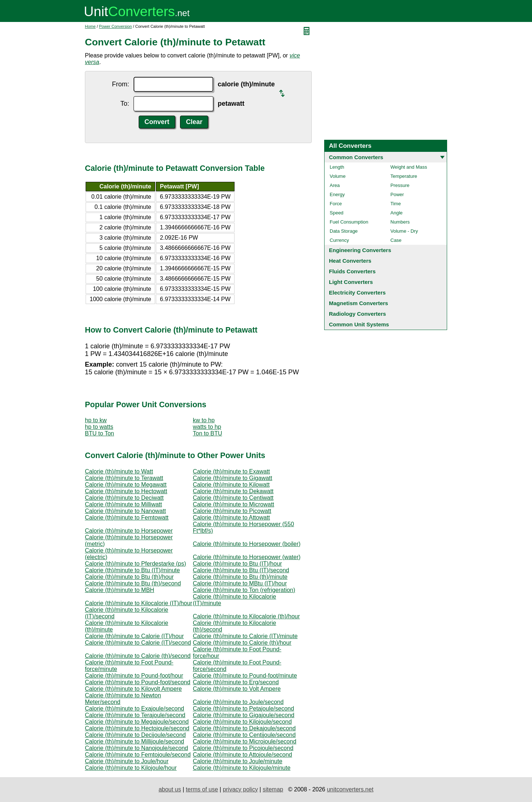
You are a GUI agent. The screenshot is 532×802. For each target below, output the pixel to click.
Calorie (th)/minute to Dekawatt (233, 491)
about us (170, 789)
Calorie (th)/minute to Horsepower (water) (247, 557)
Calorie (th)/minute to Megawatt (126, 485)
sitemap (273, 789)
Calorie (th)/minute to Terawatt (124, 478)
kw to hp (204, 420)
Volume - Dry (404, 231)
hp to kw (96, 420)
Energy (337, 194)
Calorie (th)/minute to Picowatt (232, 511)
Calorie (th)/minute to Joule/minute (238, 761)
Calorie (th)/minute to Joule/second (238, 702)
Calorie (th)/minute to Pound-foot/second (138, 682)
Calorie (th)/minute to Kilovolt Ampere (133, 689)
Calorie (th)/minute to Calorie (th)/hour (242, 643)
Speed (337, 213)
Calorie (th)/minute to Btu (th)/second (133, 583)
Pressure (400, 185)
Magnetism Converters (359, 303)
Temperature (404, 176)
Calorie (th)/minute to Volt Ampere (237, 689)
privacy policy (240, 789)
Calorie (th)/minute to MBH (119, 590)
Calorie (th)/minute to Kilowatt (231, 485)
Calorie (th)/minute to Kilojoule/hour (131, 768)
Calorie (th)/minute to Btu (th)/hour (129, 577)
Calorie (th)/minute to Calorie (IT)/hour (134, 636)
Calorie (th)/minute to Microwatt (233, 504)
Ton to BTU (207, 433)
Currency (339, 240)
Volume (338, 176)
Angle (396, 213)
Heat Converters (350, 261)
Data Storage (344, 231)
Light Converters (351, 282)
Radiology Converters (357, 314)
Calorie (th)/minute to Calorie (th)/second (138, 656)
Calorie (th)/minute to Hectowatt (126, 491)
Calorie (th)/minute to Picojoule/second (243, 748)
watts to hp (207, 427)
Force (336, 204)
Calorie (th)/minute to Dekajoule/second (244, 728)
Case (396, 240)
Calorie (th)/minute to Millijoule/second (134, 741)
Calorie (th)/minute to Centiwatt (233, 498)
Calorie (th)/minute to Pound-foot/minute (245, 676)
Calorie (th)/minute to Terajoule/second (135, 715)
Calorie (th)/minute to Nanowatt (125, 511)
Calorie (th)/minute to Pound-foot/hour (134, 676)
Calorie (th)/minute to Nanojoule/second (136, 748)
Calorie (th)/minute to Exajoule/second (134, 709)
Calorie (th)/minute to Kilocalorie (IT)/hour (138, 603)
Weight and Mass (409, 167)
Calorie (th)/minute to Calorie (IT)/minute (245, 636)
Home (90, 26)
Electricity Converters (357, 293)
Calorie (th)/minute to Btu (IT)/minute (132, 570)
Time (396, 204)
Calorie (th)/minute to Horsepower (129, 531)
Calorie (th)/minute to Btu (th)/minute (240, 577)
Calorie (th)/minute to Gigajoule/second (243, 715)
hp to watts (99, 427)
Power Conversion (116, 26)
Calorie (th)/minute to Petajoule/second (243, 709)
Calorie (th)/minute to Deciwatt (124, 498)
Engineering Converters (360, 250)
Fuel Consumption (349, 222)
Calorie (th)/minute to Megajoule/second (137, 722)
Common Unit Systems (359, 324)
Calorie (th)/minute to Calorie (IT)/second (138, 643)
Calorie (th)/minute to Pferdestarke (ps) (136, 564)
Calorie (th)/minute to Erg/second (236, 682)
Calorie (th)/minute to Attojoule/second (242, 755)
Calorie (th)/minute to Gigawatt (233, 478)
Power (397, 194)
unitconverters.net (350, 789)
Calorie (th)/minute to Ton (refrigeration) (244, 590)
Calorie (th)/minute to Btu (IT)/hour (237, 564)
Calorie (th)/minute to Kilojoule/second (242, 722)
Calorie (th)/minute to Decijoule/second (135, 735)
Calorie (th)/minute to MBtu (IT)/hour (240, 583)
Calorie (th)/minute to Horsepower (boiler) (247, 544)
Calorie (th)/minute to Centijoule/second (244, 735)
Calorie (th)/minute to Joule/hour (127, 761)
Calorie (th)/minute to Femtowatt (127, 518)
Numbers (400, 222)
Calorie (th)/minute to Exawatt (231, 471)
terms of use (202, 789)
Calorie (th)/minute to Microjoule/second (245, 741)
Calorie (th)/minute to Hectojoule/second (137, 728)
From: (121, 84)
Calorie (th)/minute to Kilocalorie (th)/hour (246, 616)
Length (337, 167)
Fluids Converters (352, 271)
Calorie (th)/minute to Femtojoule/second (138, 755)
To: (125, 104)
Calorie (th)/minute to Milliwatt (123, 504)
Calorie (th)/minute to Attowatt (231, 518)
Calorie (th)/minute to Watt (119, 471)
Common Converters (356, 157)
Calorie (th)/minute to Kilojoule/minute (242, 768)
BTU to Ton (100, 433)
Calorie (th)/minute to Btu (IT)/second (241, 570)
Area (335, 185)
